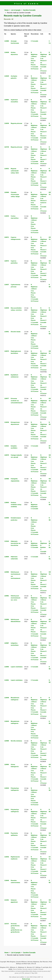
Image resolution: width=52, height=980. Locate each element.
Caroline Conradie (29, 10)
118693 (7, 502)
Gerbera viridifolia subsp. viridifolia (16, 505)
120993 (7, 764)
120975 (7, 351)
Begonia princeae (16, 123)
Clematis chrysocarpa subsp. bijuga (15, 194)
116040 (7, 698)
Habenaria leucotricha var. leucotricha (16, 543)
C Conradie (34, 41)
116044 (7, 788)
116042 (7, 857)
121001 (7, 900)
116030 (7, 123)
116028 (7, 52)
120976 (7, 375)
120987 (7, 643)
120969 (7, 192)
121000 (7, 833)
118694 (7, 557)
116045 (7, 880)
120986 (7, 619)
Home (7, 10)
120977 (7, 398)
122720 (7, 147)
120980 (7, 479)
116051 (7, 332)
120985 (7, 572)
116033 (7, 216)
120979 (7, 455)
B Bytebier (34, 507)
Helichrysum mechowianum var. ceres (16, 598)
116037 (7, 285)
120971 (7, 237)
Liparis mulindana (17, 667)
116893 (7, 667)
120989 (7, 741)
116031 (7, 169)
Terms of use (26, 979)
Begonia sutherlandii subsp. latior (15, 171)
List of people (16, 10)
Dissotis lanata (16, 332)
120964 (7, 100)
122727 (7, 924)
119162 (7, 541)
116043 (7, 721)
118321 (7, 446)
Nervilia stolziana (16, 741)
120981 (7, 596)
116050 (7, 518)
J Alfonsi (34, 56)
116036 (7, 422)
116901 (7, 680)
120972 (7, 261)
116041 (7, 809)
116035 (7, 308)
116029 (7, 76)
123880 (7, 41)
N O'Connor (35, 69)
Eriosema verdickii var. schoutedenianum (17, 401)
